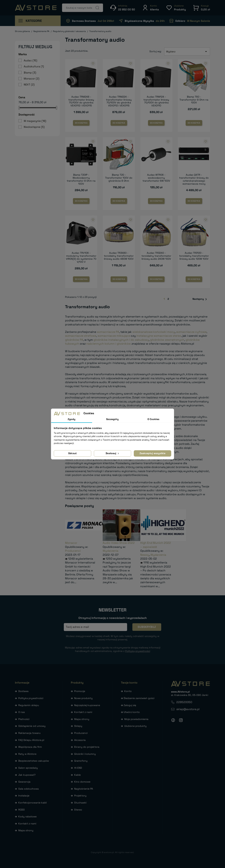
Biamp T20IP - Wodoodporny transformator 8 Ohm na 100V (81, 179)
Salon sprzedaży (28, 768)
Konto (128, 691)
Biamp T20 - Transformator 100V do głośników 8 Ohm (119, 178)
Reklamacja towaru (29, 733)
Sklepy (78, 726)
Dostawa (23, 691)
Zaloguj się (130, 705)
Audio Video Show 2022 (119, 543)
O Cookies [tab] (153, 419)
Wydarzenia (110, 551)
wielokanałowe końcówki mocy (154, 332)
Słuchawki (80, 803)
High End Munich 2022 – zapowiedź (156, 545)
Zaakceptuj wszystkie (152, 453)
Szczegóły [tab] (112, 419)
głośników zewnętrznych (167, 340)
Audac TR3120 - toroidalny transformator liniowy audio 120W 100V (194, 256)
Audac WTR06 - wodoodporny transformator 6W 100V (156, 178)
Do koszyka (81, 123)
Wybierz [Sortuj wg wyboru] (187, 52)
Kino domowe (82, 782)
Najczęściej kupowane (87, 705)
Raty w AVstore (27, 754)
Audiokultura (34, 66)
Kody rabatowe (27, 816)
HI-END (78, 768)
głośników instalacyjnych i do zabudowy (121, 340)
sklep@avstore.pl (188, 709)
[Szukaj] (83, 8)
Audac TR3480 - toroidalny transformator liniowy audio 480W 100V (119, 256)
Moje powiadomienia (136, 719)
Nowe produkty (83, 698)
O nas (22, 712)
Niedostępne (34, 127)
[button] (150, 8)
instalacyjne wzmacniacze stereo (159, 336)
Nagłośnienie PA (84, 789)
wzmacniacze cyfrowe (191, 332)
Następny (200, 299)
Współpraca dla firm (30, 747)
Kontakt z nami (27, 824)
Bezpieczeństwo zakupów (34, 761)
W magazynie (35, 121)
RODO (21, 810)
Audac (30, 60)
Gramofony (81, 761)
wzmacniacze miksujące (114, 336)
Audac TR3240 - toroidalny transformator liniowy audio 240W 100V (156, 256)
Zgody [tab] (72, 419)
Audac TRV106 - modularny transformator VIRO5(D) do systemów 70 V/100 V (81, 257)
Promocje (80, 691)
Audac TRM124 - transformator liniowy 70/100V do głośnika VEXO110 (156, 101)
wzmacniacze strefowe (81, 336)
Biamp (30, 73)
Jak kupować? (27, 775)
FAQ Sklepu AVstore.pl (31, 740)
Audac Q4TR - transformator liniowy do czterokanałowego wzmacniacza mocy (194, 179)
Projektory (80, 796)
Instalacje (24, 796)
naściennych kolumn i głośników (109, 344)
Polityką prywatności (138, 651)
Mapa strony (26, 830)
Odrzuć (72, 453)
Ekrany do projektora (87, 747)
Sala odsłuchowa (28, 789)
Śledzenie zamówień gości (139, 698)
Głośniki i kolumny (85, 754)
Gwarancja (24, 782)
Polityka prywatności (31, 698)
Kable (77, 775)
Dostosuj (113, 453)
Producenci (73, 551)
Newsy (145, 555)
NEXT (29, 84)
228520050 (184, 702)
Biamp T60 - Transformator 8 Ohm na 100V (194, 100)
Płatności (24, 719)
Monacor (32, 79)
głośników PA (74, 340)
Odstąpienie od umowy (32, 726)
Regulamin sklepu (29, 705)
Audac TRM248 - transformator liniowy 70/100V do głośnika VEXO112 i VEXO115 (81, 101)
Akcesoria (80, 740)
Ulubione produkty (135, 726)
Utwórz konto (132, 712)
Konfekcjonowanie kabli (32, 803)
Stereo (78, 810)
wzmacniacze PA (108, 332)
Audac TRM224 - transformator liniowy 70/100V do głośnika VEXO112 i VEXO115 (119, 101)
